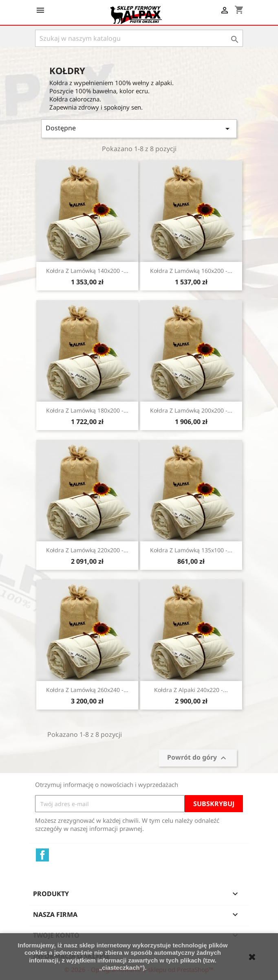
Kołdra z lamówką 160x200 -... (191, 271)
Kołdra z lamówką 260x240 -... (87, 690)
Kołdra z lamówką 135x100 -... (191, 550)
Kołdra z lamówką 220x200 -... (87, 550)
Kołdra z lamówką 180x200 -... (87, 410)
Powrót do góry (198, 758)
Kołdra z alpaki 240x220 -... (191, 690)
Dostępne (139, 129)
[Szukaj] (139, 38)
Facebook (42, 855)
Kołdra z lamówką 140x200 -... (87, 271)
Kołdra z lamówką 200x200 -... (191, 410)
